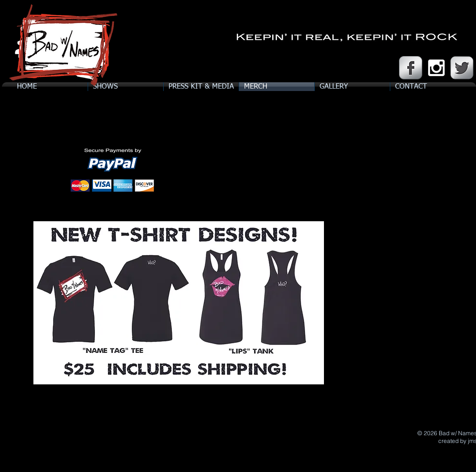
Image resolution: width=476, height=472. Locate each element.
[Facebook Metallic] (411, 68)
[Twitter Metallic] (462, 68)
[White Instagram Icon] (436, 68)
